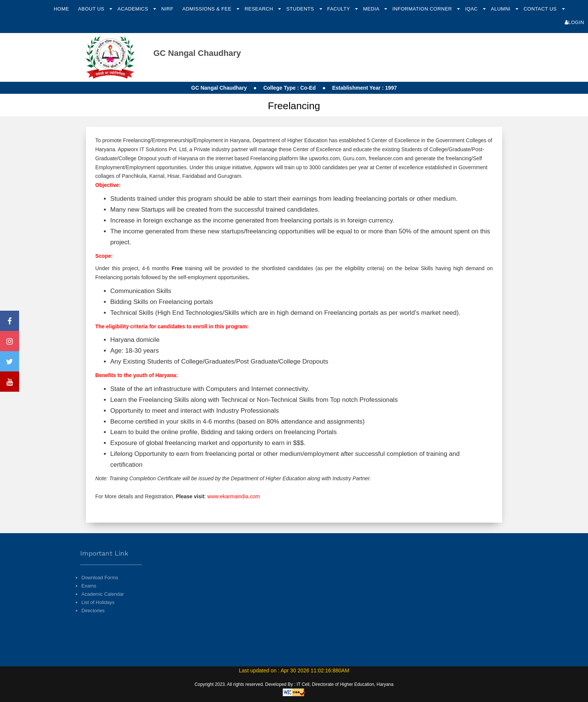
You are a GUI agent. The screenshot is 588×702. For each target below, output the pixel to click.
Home (61, 9)
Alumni (501, 9)
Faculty (339, 9)
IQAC (472, 9)
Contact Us (541, 9)
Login (574, 22)
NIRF (167, 9)
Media (372, 9)
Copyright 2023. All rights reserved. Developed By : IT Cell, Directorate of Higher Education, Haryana (294, 684)
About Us (92, 9)
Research (259, 9)
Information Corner (423, 9)
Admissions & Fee (208, 9)
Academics (133, 9)
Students (301, 9)
